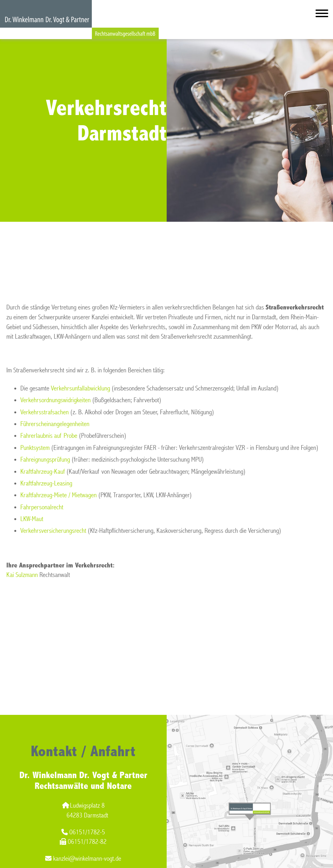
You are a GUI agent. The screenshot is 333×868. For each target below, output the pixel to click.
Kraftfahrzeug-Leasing (46, 483)
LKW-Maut (32, 519)
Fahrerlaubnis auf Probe (49, 436)
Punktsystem (35, 448)
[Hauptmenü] (322, 15)
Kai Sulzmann (22, 575)
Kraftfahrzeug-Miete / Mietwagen (59, 495)
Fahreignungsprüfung (45, 460)
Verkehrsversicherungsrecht (53, 531)
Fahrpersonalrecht (42, 507)
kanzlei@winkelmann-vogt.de (83, 859)
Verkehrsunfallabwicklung (80, 388)
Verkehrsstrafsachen (45, 412)
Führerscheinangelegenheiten (55, 424)
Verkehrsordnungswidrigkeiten (55, 400)
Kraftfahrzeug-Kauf (43, 472)
